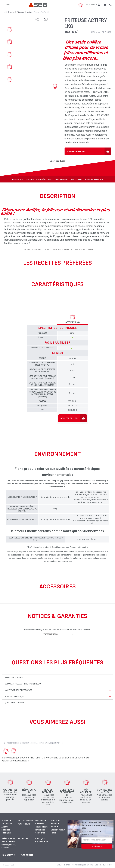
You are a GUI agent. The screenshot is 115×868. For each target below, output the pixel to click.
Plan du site (27, 855)
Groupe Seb (93, 865)
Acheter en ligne (76, 151)
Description (18, 179)
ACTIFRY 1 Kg (73, 322)
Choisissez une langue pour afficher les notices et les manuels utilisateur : (58, 629)
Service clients (63, 865)
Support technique (15, 696)
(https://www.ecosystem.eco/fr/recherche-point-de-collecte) (90, 501)
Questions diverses (15, 703)
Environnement (62, 179)
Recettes (30, 179)
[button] (93, 5)
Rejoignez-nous (107, 865)
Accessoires (77, 179)
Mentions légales (79, 865)
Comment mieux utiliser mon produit (24, 684)
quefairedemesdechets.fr (16, 761)
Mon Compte (8, 855)
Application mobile (14, 678)
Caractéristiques (44, 179)
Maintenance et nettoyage (18, 690)
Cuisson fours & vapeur (55, 824)
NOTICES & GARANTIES (94, 179)
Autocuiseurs (25, 821)
